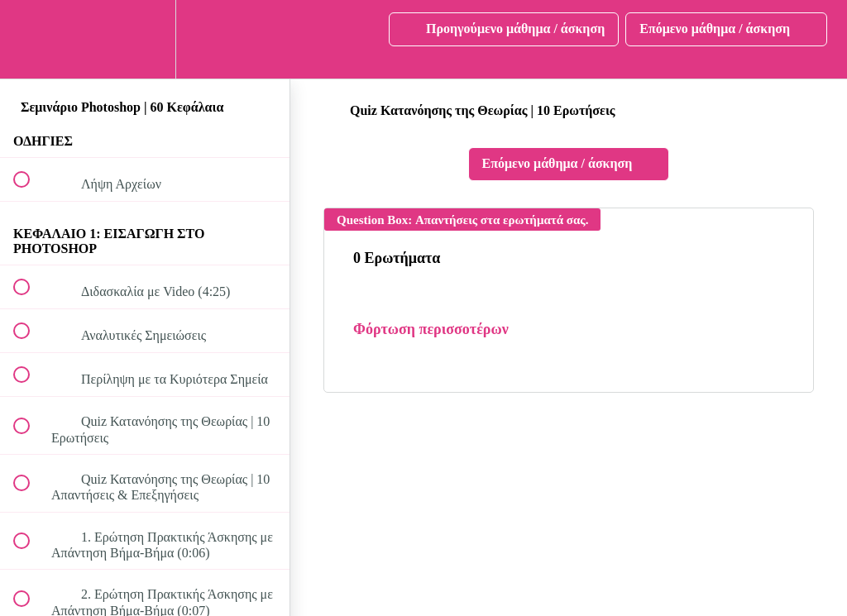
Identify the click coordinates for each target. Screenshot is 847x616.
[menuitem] (145, 39)
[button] (31, 39)
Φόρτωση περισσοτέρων (431, 329)
